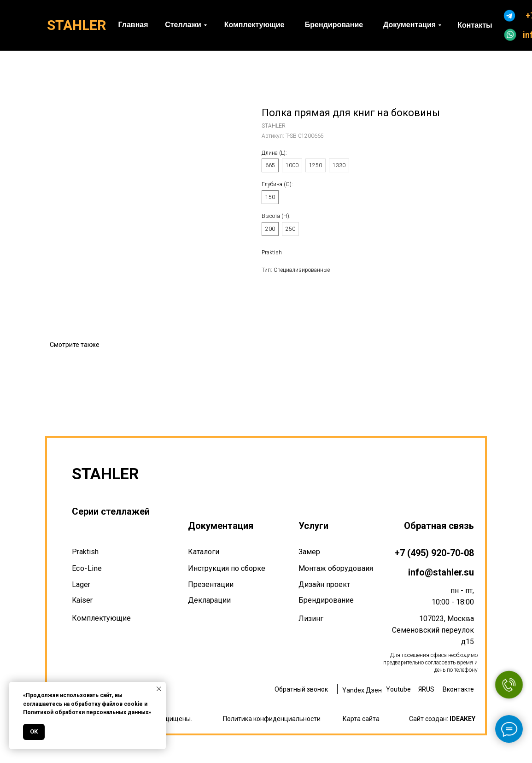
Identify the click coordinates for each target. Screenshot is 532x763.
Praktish (85, 552)
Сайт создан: (442, 719)
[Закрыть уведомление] (159, 689)
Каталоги (204, 552)
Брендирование (326, 600)
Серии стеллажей (111, 511)
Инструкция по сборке (227, 568)
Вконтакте (458, 689)
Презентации (211, 584)
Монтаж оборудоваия (336, 568)
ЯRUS (426, 689)
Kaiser (82, 600)
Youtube (398, 689)
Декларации (209, 600)
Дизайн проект (324, 584)
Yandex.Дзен (362, 690)
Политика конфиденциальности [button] (272, 719)
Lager (81, 584)
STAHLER (76, 25)
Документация (221, 526)
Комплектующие (101, 618)
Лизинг (311, 619)
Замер (309, 552)
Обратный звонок (301, 689)
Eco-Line (87, 568)
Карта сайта (361, 719)
